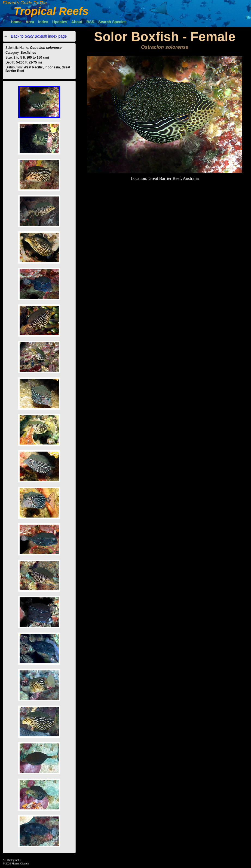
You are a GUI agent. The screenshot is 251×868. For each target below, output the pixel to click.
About (77, 22)
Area (30, 22)
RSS (90, 22)
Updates (60, 22)
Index (43, 22)
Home (16, 22)
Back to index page (38, 36)
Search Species (112, 22)
